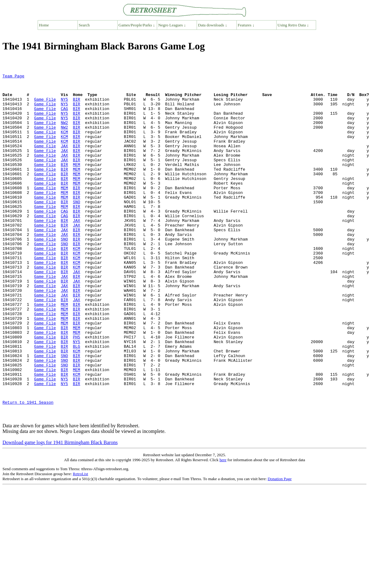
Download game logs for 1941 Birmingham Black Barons (60, 511)
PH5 (76, 390)
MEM (76, 183)
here (223, 529)
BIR (76, 105)
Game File (45, 105)
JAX (64, 161)
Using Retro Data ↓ (293, 25)
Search (84, 25)
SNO (76, 228)
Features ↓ (246, 25)
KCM (64, 144)
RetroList (80, 543)
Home (44, 25)
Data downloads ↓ (213, 25)
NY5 (64, 105)
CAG (64, 116)
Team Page (13, 77)
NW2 (64, 133)
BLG (76, 401)
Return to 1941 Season (28, 468)
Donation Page (280, 548)
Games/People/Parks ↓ (137, 25)
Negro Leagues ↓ (172, 25)
